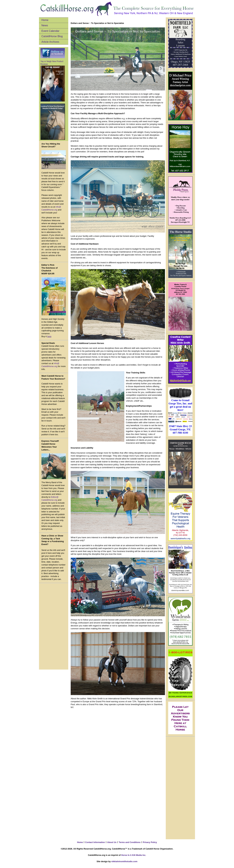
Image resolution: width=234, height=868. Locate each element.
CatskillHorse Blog (52, 36)
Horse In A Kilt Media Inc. (134, 855)
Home (45, 20)
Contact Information (95, 842)
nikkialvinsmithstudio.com (124, 861)
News (45, 25)
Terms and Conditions (130, 842)
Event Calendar (50, 31)
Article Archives (50, 42)
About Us (111, 842)
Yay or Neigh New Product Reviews (53, 81)
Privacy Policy (149, 842)
